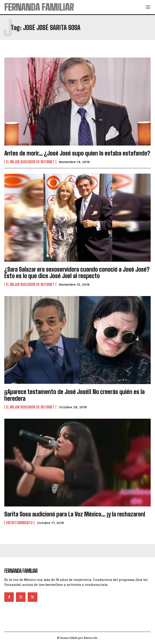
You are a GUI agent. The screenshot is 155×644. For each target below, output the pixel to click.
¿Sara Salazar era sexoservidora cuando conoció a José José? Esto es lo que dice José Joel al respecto (77, 273)
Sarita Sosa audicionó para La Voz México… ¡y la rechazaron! (75, 514)
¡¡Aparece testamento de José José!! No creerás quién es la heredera (74, 395)
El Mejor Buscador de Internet (30, 162)
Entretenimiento (19, 523)
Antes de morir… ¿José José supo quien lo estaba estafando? (77, 153)
